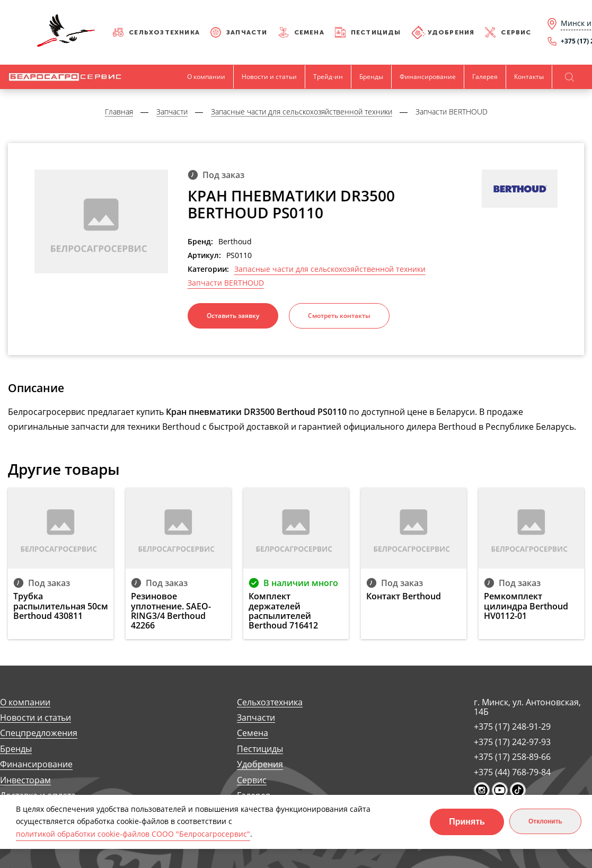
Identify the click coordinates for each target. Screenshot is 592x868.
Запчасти (247, 32)
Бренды (371, 77)
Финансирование (428, 77)
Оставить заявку (233, 316)
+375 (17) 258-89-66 (512, 757)
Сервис (516, 32)
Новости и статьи (269, 77)
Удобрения (451, 32)
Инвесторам (25, 780)
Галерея (485, 77)
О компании (206, 77)
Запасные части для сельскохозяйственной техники (330, 269)
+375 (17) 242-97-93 (512, 742)
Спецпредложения (39, 733)
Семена (309, 32)
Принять (467, 822)
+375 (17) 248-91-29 (512, 727)
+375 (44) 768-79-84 (512, 772)
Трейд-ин (328, 77)
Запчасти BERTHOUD (226, 283)
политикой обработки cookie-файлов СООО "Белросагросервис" (133, 834)
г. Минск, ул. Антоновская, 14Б (527, 707)
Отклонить (545, 821)
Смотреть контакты (339, 316)
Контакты (529, 77)
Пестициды (376, 32)
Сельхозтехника (164, 32)
